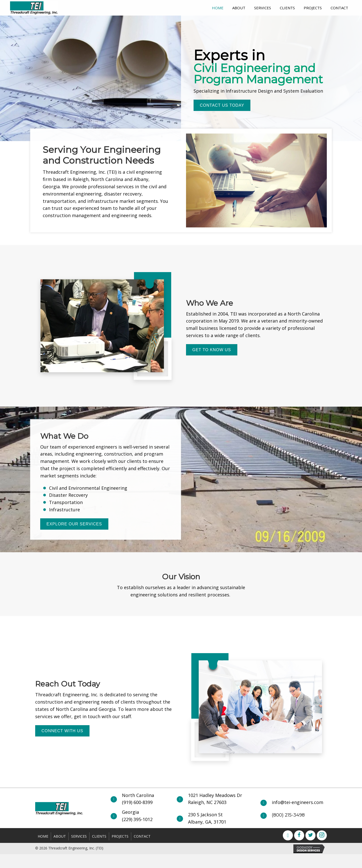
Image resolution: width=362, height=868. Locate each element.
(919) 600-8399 (137, 802)
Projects (120, 836)
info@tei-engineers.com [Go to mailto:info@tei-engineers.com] (298, 802)
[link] (218, 7)
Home (43, 836)
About (60, 836)
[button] (222, 105)
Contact (142, 836)
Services (79, 836)
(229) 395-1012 (137, 819)
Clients (99, 836)
